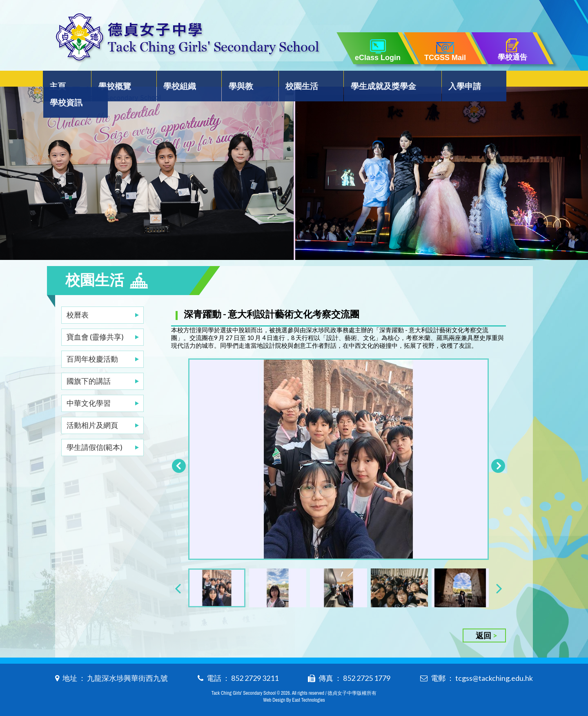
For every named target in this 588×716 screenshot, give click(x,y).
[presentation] (178, 584)
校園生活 (290, 80)
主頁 (64, 80)
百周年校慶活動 (92, 342)
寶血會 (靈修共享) (95, 320)
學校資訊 (508, 80)
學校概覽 (116, 80)
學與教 (233, 80)
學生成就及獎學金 (368, 80)
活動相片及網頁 (92, 409)
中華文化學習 (89, 387)
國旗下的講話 (89, 365)
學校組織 (177, 80)
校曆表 (78, 298)
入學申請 (447, 80)
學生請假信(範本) (95, 431)
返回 (483, 632)
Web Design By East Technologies (294, 696)
